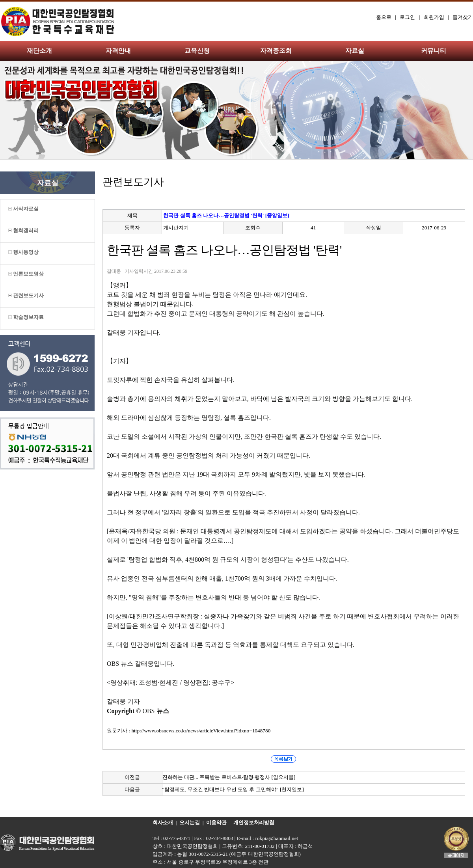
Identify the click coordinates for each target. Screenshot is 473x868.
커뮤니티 (434, 51)
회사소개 (163, 822)
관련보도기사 (26, 295)
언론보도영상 (26, 274)
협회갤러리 (23, 230)
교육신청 (197, 51)
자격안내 (118, 51)
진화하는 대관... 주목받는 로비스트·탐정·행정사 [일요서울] (229, 777)
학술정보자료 (26, 317)
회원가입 (434, 17)
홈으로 (384, 17)
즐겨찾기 (463, 17)
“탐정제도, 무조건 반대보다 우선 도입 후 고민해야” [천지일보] (233, 789)
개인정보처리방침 (254, 822)
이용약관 (216, 822)
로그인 (407, 17)
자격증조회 (276, 51)
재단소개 (39, 51)
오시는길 (190, 822)
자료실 (355, 51)
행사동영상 (23, 252)
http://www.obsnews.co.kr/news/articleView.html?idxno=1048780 (201, 731)
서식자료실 (23, 209)
